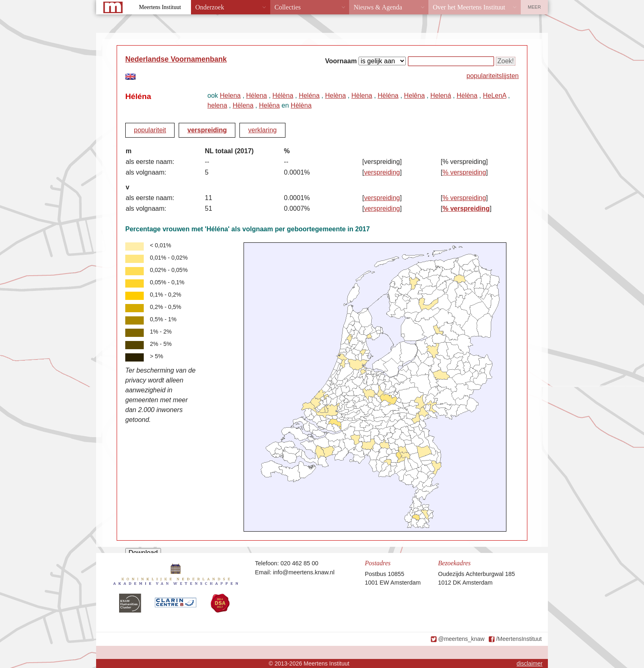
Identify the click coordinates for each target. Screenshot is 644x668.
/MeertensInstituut (519, 639)
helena (217, 105)
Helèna (335, 96)
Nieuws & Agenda (378, 7)
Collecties (287, 7)
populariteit (150, 130)
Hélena (256, 96)
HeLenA (495, 96)
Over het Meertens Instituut (469, 7)
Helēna (269, 105)
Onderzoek (210, 7)
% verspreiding (464, 172)
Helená (441, 96)
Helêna (415, 96)
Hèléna (388, 96)
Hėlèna (467, 96)
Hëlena (243, 105)
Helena (230, 96)
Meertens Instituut (160, 7)
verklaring (262, 130)
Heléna (309, 96)
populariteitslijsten (493, 76)
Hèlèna (301, 105)
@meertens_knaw (461, 639)
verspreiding (207, 130)
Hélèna (283, 96)
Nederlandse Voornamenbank (176, 59)
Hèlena (362, 96)
